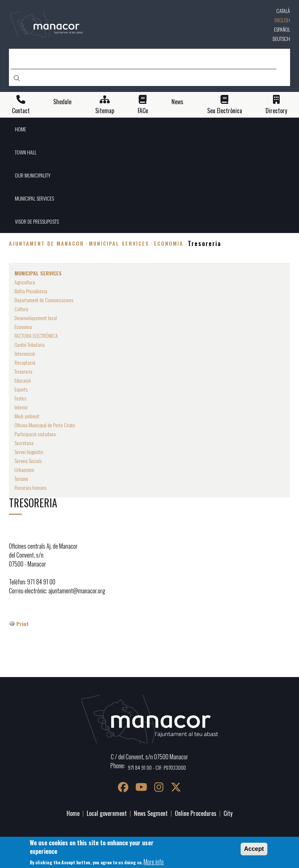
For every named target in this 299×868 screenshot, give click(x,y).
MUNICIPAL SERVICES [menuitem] (34, 198)
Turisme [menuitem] (21, 478)
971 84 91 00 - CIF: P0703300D (157, 767)
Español (282, 29)
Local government (107, 813)
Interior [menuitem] (21, 407)
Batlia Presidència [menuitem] (31, 291)
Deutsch (281, 39)
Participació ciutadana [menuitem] (35, 434)
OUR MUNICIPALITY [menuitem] (33, 175)
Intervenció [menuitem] (25, 353)
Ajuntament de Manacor (46, 243)
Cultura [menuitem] (21, 309)
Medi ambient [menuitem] (27, 416)
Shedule (62, 102)
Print (22, 624)
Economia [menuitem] (23, 327)
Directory (276, 111)
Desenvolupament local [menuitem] (36, 318)
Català (283, 11)
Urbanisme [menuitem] (24, 470)
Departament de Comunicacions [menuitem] (44, 300)
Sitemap (105, 111)
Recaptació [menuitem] (25, 362)
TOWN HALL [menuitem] (26, 152)
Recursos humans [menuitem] (30, 487)
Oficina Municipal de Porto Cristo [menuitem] (45, 425)
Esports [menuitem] (21, 389)
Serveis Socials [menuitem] (28, 461)
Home (73, 813)
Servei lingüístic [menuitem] (29, 452)
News (177, 102)
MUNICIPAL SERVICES (119, 243)
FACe (143, 111)
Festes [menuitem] (20, 398)
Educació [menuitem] (23, 380)
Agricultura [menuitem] (25, 282)
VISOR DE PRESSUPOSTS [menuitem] (37, 221)
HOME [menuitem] (20, 129)
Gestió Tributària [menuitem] (30, 344)
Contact (21, 111)
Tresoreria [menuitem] (23, 371)
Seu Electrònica (225, 111)
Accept (254, 851)
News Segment (151, 813)
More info (154, 863)
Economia (169, 243)
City (228, 813)
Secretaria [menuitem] (24, 443)
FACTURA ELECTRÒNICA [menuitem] (36, 336)
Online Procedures (196, 813)
